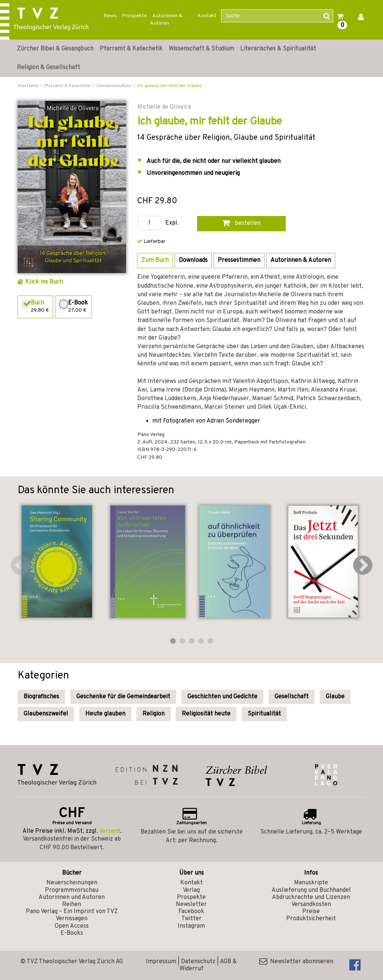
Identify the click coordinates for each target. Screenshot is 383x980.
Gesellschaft (292, 697)
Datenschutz (198, 962)
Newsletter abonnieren (296, 962)
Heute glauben (105, 714)
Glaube (335, 697)
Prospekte (134, 16)
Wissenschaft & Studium (201, 49)
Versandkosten (311, 905)
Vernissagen (72, 919)
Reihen (72, 905)
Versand (110, 831)
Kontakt (207, 16)
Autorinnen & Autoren (166, 20)
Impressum (161, 962)
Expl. (172, 223)
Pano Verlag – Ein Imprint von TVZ (72, 912)
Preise (311, 912)
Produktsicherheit (311, 919)
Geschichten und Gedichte (222, 697)
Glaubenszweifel (46, 714)
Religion (154, 714)
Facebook (191, 912)
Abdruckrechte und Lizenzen (311, 897)
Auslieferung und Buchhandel (311, 890)
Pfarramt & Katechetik (131, 49)
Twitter (191, 919)
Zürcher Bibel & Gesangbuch (55, 49)
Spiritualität (264, 714)
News (110, 16)
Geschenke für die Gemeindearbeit (123, 697)
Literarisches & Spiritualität (278, 49)
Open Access (72, 926)
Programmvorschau (72, 890)
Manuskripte (311, 883)
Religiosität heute (206, 714)
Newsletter (191, 905)
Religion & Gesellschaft (48, 68)
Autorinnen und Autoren (72, 897)
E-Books (72, 933)
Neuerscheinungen (72, 883)
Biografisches (41, 697)
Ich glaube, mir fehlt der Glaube (169, 86)
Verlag (191, 890)
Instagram (191, 926)
